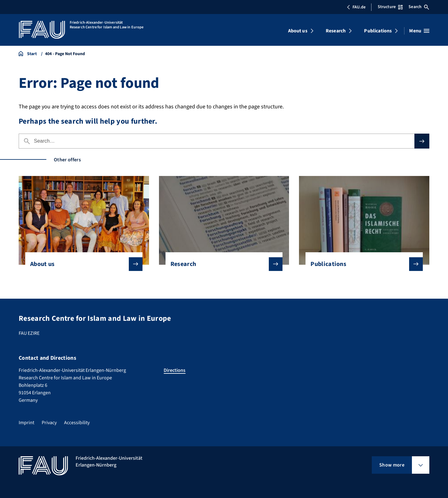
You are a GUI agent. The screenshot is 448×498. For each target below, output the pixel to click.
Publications (378, 31)
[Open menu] (419, 31)
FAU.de (356, 7)
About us (298, 31)
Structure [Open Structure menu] (390, 7)
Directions (175, 370)
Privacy (49, 423)
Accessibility (77, 423)
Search (419, 7)
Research (336, 31)
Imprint (26, 423)
